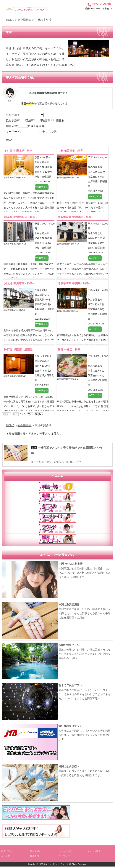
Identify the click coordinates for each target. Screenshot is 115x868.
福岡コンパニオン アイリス (56, 866)
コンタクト (7, 857)
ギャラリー (64, 857)
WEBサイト (42, 187)
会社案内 (34, 857)
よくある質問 (65, 853)
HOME (10, 20)
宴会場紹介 (24, 20)
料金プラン (7, 853)
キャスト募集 (94, 853)
